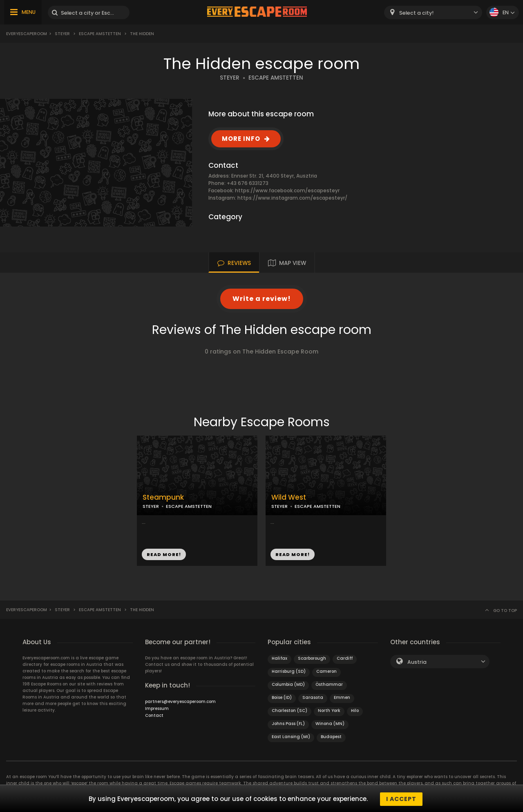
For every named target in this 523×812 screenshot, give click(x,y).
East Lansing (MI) (291, 737)
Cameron (326, 671)
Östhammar (329, 684)
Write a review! (262, 299)
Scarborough (312, 658)
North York (329, 711)
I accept (401, 799)
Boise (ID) (282, 697)
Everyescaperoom (27, 34)
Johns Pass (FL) (288, 724)
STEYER (230, 78)
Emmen (342, 697)
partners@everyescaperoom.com (180, 702)
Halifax (279, 658)
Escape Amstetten (100, 34)
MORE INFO (241, 139)
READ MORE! (164, 554)
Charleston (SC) (289, 711)
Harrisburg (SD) (289, 671)
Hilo (355, 711)
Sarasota (313, 697)
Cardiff (345, 658)
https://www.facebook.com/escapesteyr (287, 190)
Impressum (157, 709)
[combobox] (433, 12)
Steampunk (163, 497)
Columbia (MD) (288, 684)
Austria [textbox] (417, 662)
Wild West (289, 497)
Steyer (62, 34)
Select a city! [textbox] (416, 13)
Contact (154, 715)
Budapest (331, 737)
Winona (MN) (330, 724)
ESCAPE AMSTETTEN (276, 78)
